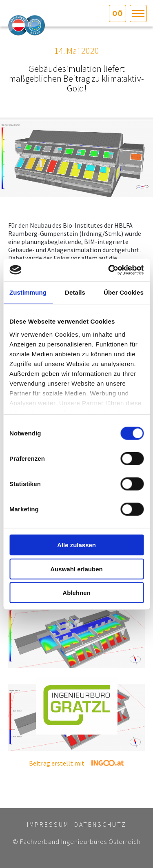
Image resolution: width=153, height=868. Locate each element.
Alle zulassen (76, 545)
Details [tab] (75, 292)
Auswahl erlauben (76, 569)
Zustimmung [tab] (28, 292)
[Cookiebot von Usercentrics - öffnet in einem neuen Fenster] (109, 270)
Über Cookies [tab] (124, 292)
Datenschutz (100, 824)
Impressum (48, 824)
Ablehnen (76, 593)
